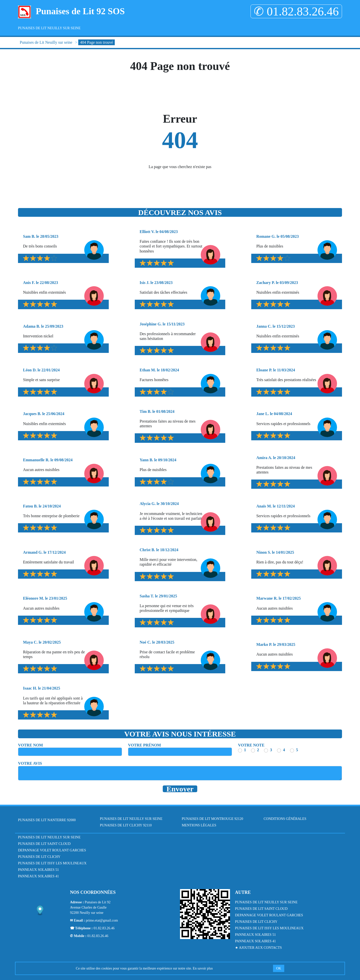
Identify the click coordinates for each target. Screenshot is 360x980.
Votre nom (30, 745)
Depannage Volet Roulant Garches (52, 850)
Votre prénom (144, 745)
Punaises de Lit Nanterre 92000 (47, 820)
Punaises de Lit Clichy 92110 (126, 825)
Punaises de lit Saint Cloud (44, 844)
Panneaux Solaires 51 (38, 870)
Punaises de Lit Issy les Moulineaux (52, 863)
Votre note (251, 745)
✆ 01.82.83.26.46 (296, 11)
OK (278, 968)
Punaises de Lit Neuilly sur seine (49, 28)
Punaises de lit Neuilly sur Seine (49, 837)
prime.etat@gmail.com (102, 920)
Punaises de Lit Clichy (39, 857)
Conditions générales (285, 819)
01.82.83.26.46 (104, 928)
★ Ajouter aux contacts (258, 948)
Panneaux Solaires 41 (38, 876)
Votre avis (30, 763)
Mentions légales (199, 825)
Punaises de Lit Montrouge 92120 (212, 819)
